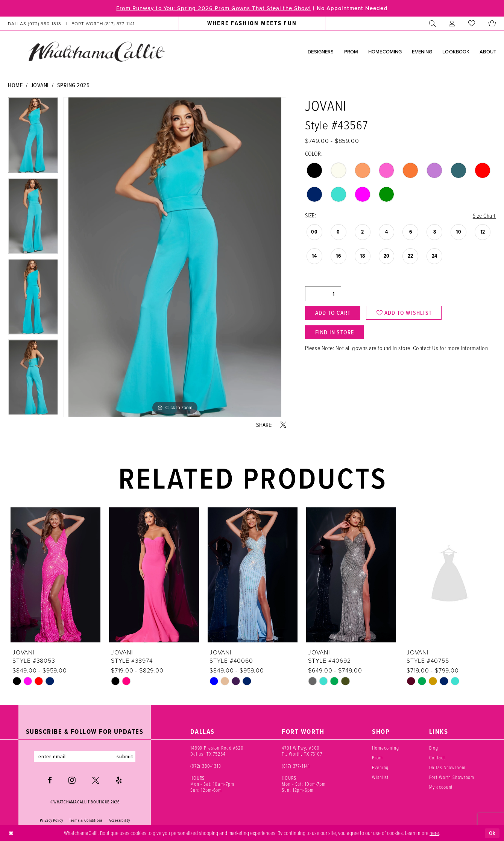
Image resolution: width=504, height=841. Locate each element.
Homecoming (386, 748)
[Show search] (433, 24)
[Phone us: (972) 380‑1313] (35, 24)
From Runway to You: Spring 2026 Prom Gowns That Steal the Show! (213, 8)
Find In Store (335, 332)
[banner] (96, 52)
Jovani (40, 85)
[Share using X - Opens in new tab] (283, 425)
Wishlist (380, 777)
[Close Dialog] (11, 833)
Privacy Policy (51, 821)
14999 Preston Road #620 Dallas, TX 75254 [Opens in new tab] (217, 751)
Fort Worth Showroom (452, 777)
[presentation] (55, 575)
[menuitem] (71, 24)
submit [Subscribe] (125, 757)
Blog (434, 748)
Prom (377, 758)
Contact (437, 758)
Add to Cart (333, 313)
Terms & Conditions (86, 821)
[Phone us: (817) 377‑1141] (103, 24)
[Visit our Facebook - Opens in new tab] (50, 780)
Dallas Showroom (447, 767)
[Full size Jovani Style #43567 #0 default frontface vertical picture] (175, 257)
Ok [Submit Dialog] (492, 833)
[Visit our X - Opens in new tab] (96, 780)
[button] (452, 24)
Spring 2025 (74, 85)
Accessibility (119, 821)
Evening (380, 767)
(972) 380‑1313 (206, 766)
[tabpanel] (33, 137)
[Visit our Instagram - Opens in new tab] (72, 780)
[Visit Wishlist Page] (472, 24)
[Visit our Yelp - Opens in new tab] (119, 780)
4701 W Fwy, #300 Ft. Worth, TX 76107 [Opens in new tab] (302, 751)
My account (441, 787)
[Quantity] (323, 294)
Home (15, 85)
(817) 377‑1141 (296, 766)
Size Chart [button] (484, 216)
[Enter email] (85, 757)
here (434, 833)
